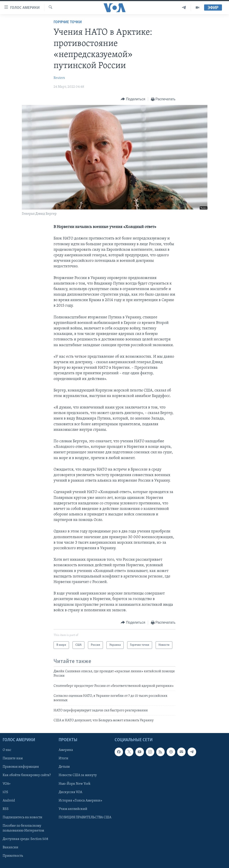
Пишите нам (13, 758)
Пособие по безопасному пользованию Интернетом (23, 828)
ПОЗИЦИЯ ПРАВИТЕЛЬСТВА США (85, 817)
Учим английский (73, 809)
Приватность (13, 856)
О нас (7, 750)
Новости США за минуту (78, 775)
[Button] (133, 99)
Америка (66, 750)
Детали (64, 767)
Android (9, 800)
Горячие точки (68, 22)
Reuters (59, 78)
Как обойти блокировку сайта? (27, 775)
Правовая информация (21, 767)
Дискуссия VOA (70, 792)
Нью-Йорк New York (74, 784)
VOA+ (7, 784)
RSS (6, 809)
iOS (5, 792)
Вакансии (10, 847)
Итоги (63, 758)
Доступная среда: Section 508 (25, 839)
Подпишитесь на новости (22, 817)
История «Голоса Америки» (80, 800)
